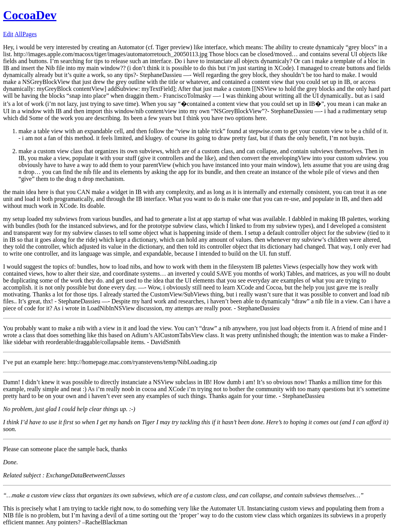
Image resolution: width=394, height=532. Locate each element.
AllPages (26, 34)
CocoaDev (30, 15)
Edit (8, 34)
